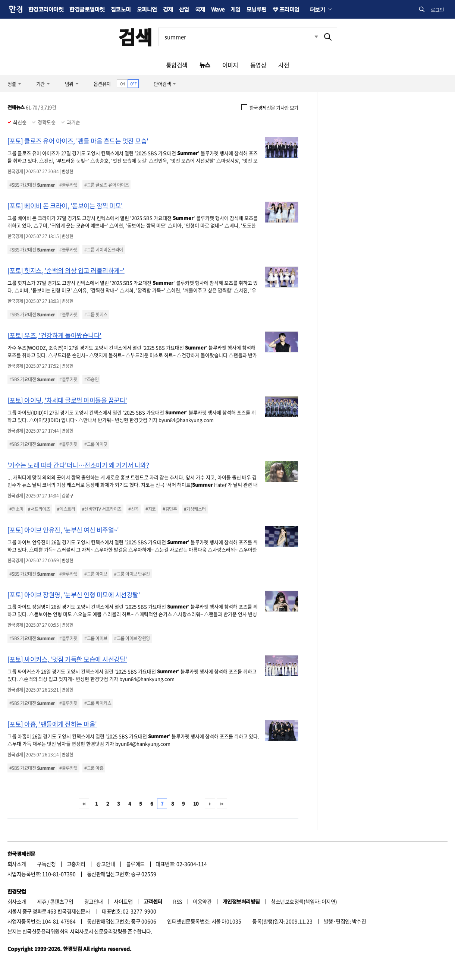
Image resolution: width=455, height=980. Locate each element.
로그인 (437, 10)
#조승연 (91, 379)
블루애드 (135, 864)
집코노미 (121, 9)
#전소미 (16, 509)
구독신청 (46, 864)
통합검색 (177, 65)
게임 (236, 9)
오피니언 (147, 9)
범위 (69, 84)
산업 (184, 9)
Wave (218, 9)
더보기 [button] (317, 9)
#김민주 (170, 509)
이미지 (230, 65)
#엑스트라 (66, 509)
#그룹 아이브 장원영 (132, 638)
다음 (210, 804)
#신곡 (133, 509)
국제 (200, 9)
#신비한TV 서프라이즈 (102, 509)
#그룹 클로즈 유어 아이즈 (106, 185)
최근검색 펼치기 (311, 37)
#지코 (150, 509)
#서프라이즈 (39, 509)
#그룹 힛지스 (96, 314)
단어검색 (162, 84)
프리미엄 (289, 9)
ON (123, 84)
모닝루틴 (257, 9)
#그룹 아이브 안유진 (132, 574)
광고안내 (106, 864)
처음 (84, 804)
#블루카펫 (68, 185)
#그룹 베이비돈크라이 (103, 250)
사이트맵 (123, 901)
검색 (135, 37)
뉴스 (205, 65)
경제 (168, 9)
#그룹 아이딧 (96, 444)
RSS (177, 901)
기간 (40, 84)
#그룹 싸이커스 (98, 703)
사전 (284, 65)
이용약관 (202, 901)
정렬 (12, 84)
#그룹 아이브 (96, 574)
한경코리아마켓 (46, 9)
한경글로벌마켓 (87, 9)
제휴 (42, 901)
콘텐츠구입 (62, 901)
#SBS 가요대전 (32, 185)
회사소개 (17, 864)
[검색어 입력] (239, 37)
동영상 (258, 65)
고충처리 (76, 864)
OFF (133, 84)
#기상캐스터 (195, 509)
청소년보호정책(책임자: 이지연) (304, 901)
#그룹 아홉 (94, 768)
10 (196, 804)
